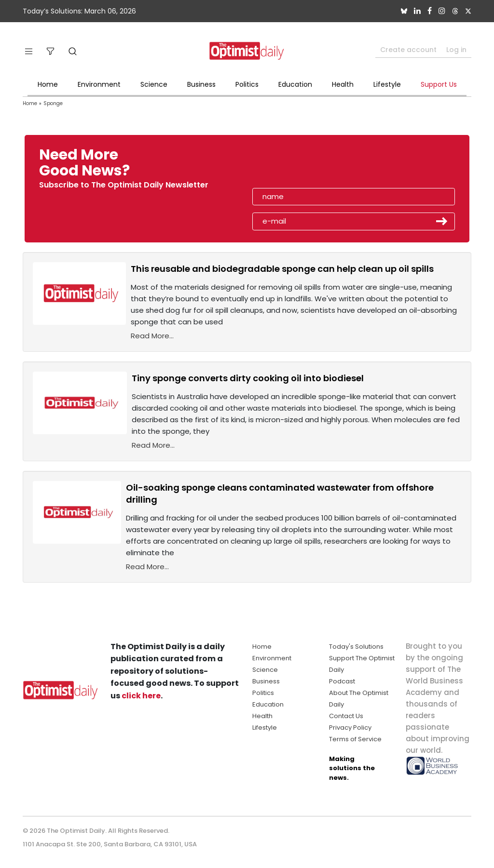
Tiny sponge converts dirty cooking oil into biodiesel (248, 378)
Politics (247, 84)
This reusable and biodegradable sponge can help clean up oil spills (282, 269)
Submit (442, 221)
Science (154, 84)
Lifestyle (387, 84)
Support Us (439, 84)
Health (343, 84)
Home (48, 84)
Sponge (53, 103)
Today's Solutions (356, 647)
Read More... (152, 336)
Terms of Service (355, 739)
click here (141, 696)
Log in (456, 50)
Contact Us (346, 716)
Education (295, 84)
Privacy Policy (350, 728)
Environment (99, 84)
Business (201, 84)
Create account (408, 50)
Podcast (342, 681)
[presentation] (308, 166)
